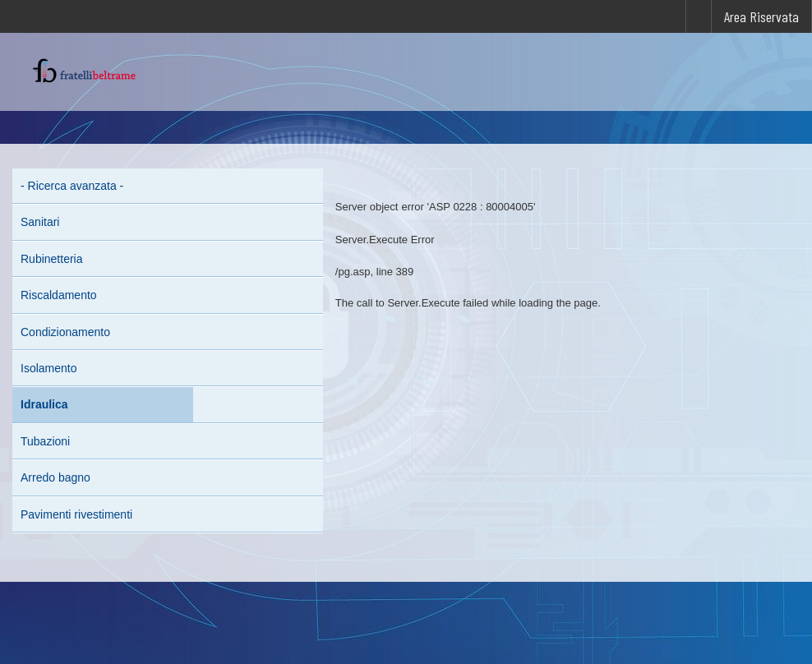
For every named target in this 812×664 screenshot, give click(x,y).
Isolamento (48, 368)
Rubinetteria (52, 259)
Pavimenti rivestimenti (76, 514)
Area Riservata (761, 16)
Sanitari (40, 222)
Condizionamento (65, 332)
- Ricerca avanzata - (72, 186)
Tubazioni (45, 441)
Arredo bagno (55, 477)
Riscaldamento (59, 295)
